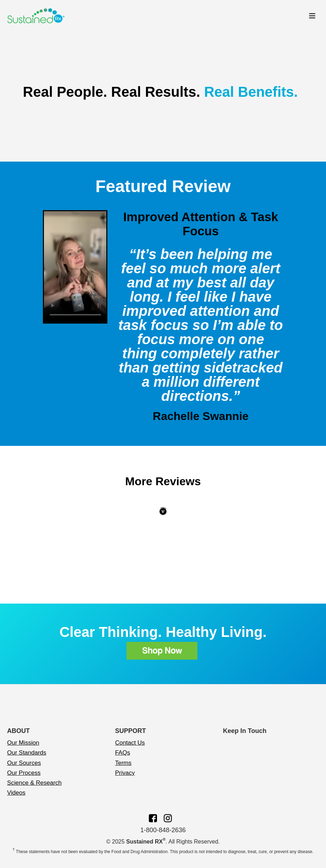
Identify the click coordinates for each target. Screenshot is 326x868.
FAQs (123, 753)
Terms (123, 763)
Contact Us (130, 743)
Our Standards (27, 753)
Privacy (125, 773)
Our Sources (24, 763)
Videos (16, 793)
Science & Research (34, 783)
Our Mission (23, 743)
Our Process (24, 773)
